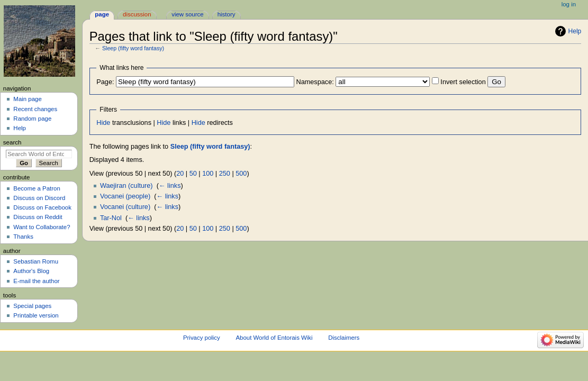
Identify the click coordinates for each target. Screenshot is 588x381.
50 (193, 174)
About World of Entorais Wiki (274, 338)
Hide (103, 123)
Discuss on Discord (39, 198)
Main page (28, 99)
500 (241, 174)
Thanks (23, 237)
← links (170, 186)
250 (225, 174)
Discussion (137, 14)
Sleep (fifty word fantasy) (133, 48)
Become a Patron (37, 188)
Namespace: (315, 82)
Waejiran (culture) (126, 186)
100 (208, 174)
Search (12, 142)
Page (102, 14)
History (227, 14)
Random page (32, 119)
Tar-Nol (111, 218)
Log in (569, 4)
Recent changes (35, 109)
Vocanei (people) (125, 196)
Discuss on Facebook (42, 207)
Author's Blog (31, 271)
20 (180, 174)
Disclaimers (344, 338)
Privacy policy (202, 338)
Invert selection (463, 82)
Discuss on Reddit (38, 217)
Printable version (36, 315)
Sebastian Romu (36, 261)
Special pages (32, 306)
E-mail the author (36, 281)
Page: (105, 82)
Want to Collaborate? (42, 227)
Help (575, 31)
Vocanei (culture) (125, 207)
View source (187, 14)
